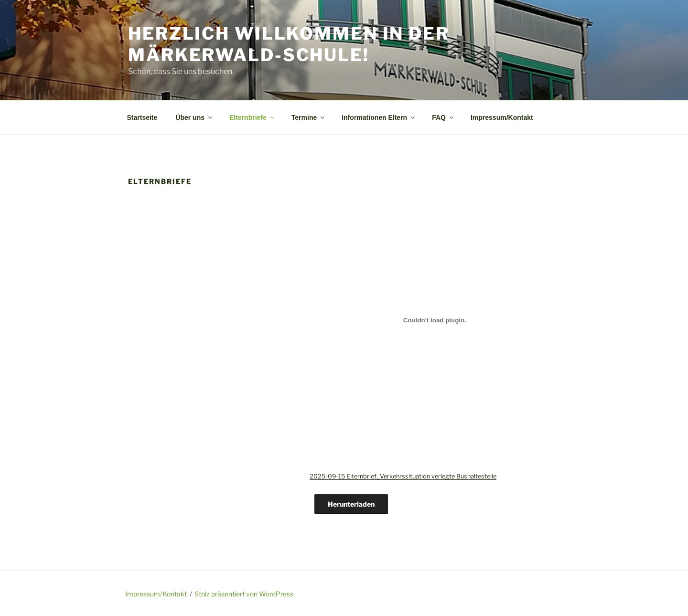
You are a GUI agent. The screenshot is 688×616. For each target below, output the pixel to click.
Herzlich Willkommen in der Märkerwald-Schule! (289, 44)
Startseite (142, 117)
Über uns (194, 117)
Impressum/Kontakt (502, 117)
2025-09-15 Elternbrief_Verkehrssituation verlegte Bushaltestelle (403, 476)
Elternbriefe (253, 117)
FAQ (443, 117)
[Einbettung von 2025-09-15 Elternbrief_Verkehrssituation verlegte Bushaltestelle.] (435, 320)
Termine (309, 117)
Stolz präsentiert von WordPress (244, 594)
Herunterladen (351, 504)
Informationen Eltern (379, 117)
